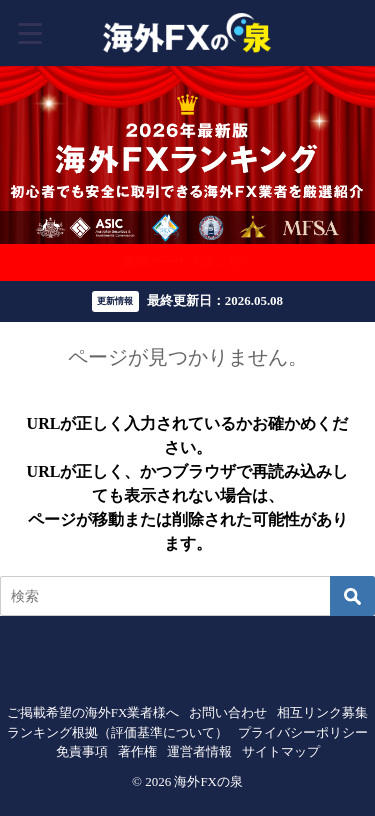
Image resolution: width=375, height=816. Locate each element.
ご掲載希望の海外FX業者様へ (93, 712)
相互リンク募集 (322, 712)
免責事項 (82, 751)
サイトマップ (281, 751)
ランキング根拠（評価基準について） (117, 732)
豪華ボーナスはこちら (188, 261)
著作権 (137, 751)
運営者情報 (199, 751)
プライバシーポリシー (303, 732)
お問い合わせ (228, 712)
